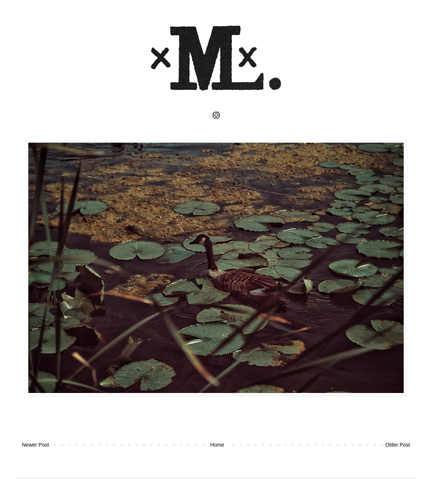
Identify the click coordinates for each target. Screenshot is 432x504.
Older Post (398, 445)
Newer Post (35, 445)
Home (217, 445)
